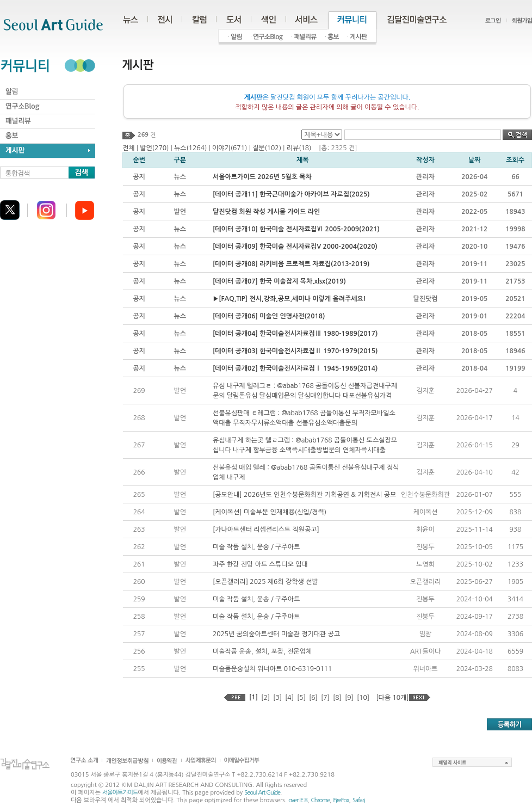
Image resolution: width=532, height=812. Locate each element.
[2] (265, 698)
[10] (363, 698)
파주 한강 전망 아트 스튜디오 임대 (260, 564)
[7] (325, 698)
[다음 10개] (392, 698)
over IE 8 (298, 800)
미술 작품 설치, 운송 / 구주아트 (256, 547)
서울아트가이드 (120, 793)
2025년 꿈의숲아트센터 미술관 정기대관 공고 (276, 634)
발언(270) (154, 148)
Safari (359, 800)
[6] (313, 698)
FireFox (341, 800)
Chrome (320, 800)
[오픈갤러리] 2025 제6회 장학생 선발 (265, 582)
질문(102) (267, 148)
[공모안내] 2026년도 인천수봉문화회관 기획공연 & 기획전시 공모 (304, 495)
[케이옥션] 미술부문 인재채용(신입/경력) (270, 512)
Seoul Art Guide (262, 793)
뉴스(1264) (190, 148)
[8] (337, 698)
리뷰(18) (299, 148)
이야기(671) (230, 148)
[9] (349, 698)
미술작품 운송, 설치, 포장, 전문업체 (262, 651)
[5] (301, 698)
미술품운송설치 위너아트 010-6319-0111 (273, 669)
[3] (277, 698)
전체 (129, 148)
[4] (289, 698)
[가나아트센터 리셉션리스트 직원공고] (266, 530)
